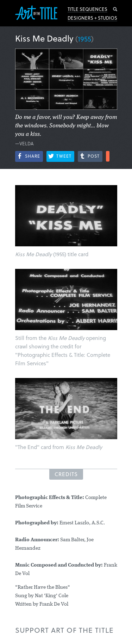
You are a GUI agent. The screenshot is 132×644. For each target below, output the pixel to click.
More (108, 156)
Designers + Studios (92, 18)
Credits (66, 474)
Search (115, 9)
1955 (84, 39)
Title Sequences (87, 9)
